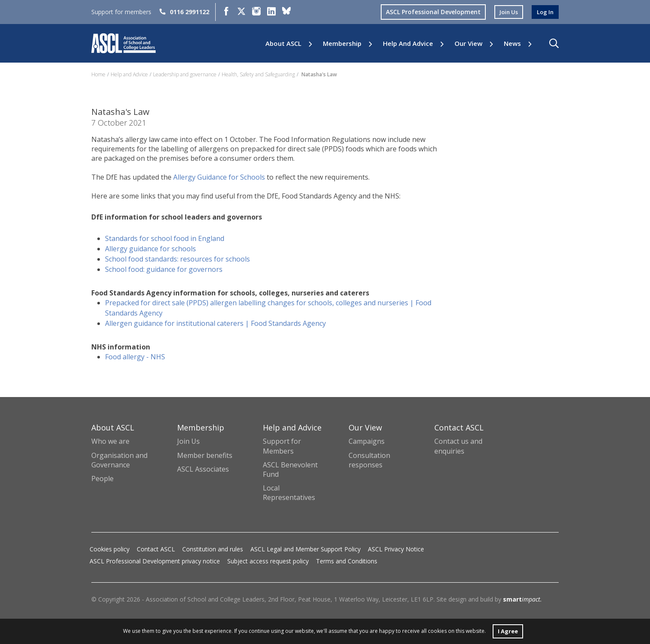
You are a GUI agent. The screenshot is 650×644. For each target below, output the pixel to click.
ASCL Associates (203, 469)
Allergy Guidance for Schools (219, 177)
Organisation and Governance (119, 460)
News (512, 44)
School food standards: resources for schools (178, 259)
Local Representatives (289, 493)
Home (98, 74)
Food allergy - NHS (135, 357)
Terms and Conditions (347, 561)
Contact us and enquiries (458, 446)
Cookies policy (110, 549)
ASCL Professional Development (430, 12)
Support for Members (282, 446)
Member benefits (205, 455)
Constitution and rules (213, 549)
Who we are (110, 441)
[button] (554, 43)
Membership (342, 44)
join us (506, 12)
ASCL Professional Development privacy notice (155, 561)
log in (545, 12)
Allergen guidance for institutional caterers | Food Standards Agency (215, 323)
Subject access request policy (268, 561)
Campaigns (367, 441)
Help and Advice (408, 44)
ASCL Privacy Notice (396, 549)
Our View (468, 44)
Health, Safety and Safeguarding (258, 74)
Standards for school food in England (165, 238)
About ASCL (283, 44)
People (102, 478)
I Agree (508, 630)
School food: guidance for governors (165, 269)
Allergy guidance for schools (151, 249)
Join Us (188, 441)
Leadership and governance (185, 74)
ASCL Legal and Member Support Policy (305, 549)
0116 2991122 (184, 12)
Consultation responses (369, 460)
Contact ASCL (156, 549)
